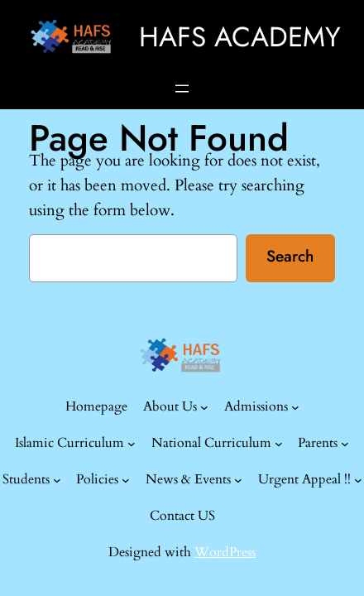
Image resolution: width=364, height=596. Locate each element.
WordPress (225, 552)
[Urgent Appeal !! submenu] (358, 480)
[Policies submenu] (126, 480)
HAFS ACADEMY (240, 36)
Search (290, 256)
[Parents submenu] (345, 444)
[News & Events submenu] (238, 480)
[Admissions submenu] (295, 407)
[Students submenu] (57, 480)
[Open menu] (182, 89)
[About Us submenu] (204, 407)
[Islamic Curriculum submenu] (132, 444)
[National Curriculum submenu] (279, 444)
